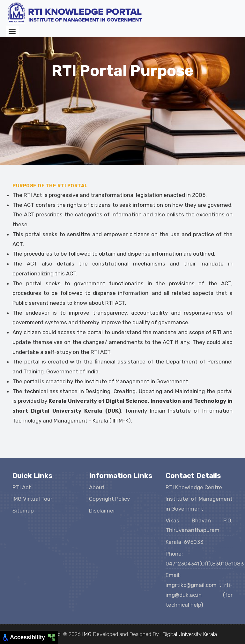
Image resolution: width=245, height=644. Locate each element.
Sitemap (23, 511)
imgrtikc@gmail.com (193, 585)
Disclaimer (102, 511)
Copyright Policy (109, 499)
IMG (87, 634)
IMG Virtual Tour (32, 499)
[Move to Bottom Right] (53, 639)
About (97, 487)
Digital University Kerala (190, 634)
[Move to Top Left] (50, 636)
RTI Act (22, 487)
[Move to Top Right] (53, 636)
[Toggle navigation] (12, 32)
